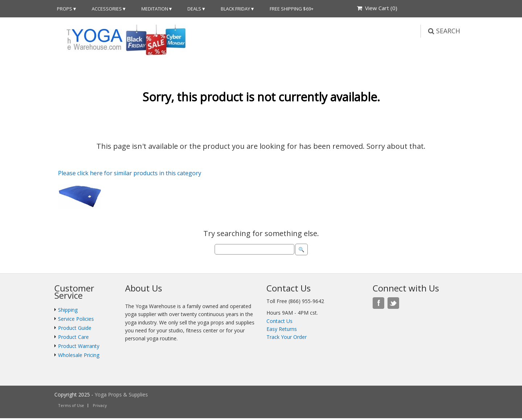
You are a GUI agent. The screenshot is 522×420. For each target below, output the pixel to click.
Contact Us (279, 321)
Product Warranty (79, 346)
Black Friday (235, 9)
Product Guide (75, 328)
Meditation (155, 9)
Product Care (73, 337)
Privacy (100, 405)
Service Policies (76, 319)
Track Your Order (287, 337)
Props (65, 9)
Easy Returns (282, 329)
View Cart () (377, 8)
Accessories (107, 9)
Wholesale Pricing (79, 355)
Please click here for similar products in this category (130, 173)
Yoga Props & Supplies (121, 394)
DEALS (194, 9)
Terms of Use (71, 405)
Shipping (68, 310)
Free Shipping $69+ (292, 9)
